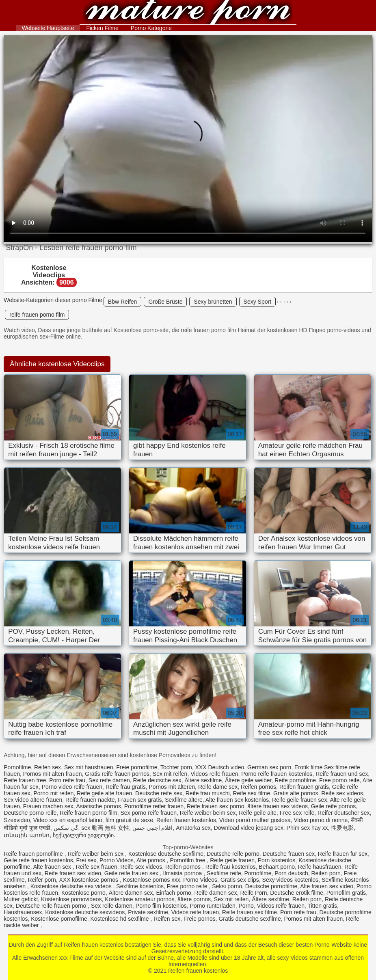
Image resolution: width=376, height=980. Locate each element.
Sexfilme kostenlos (140, 886)
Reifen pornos (258, 787)
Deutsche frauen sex (289, 854)
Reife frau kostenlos (231, 867)
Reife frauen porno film (89, 813)
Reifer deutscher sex (344, 813)
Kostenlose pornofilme (59, 919)
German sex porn (269, 767)
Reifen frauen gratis (304, 787)
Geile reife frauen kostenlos (38, 860)
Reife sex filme (251, 793)
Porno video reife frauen (72, 787)
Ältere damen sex (131, 893)
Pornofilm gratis (346, 893)
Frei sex (86, 860)
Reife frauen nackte (90, 800)
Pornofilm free (188, 860)
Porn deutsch (291, 873)
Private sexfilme (148, 912)
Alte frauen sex (53, 867)
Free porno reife (339, 780)
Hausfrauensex (23, 912)
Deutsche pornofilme (271, 886)
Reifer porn (42, 880)
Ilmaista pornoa (184, 873)
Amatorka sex (193, 828)
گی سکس (66, 828)
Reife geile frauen (232, 860)
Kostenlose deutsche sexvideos (85, 912)
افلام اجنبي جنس (153, 828)
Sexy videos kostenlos (291, 880)
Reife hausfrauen (320, 867)
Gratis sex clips (240, 880)
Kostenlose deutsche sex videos (72, 886)
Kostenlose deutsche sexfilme (166, 854)
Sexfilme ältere (184, 800)
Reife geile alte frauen (104, 793)
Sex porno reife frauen (148, 813)
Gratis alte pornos (296, 793)
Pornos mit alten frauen (53, 774)
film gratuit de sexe (130, 820)
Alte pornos (152, 860)
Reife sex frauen (97, 867)
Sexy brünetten (213, 302)
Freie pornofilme (137, 767)
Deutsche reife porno (233, 854)
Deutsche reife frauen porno (52, 906)
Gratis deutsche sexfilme (250, 919)
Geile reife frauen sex (132, 873)
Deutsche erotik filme (297, 893)
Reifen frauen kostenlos (188, 13)
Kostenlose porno (83, 893)
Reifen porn (326, 873)
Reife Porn (253, 893)
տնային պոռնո (27, 835)
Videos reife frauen (214, 774)
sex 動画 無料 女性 (105, 828)
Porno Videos (117, 860)
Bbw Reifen (123, 302)
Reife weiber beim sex (208, 813)
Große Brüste (165, 302)
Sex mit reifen (170, 774)
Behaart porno (277, 867)
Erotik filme (308, 767)
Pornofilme (17, 767)
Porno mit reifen (53, 793)
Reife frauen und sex (342, 774)
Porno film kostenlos (161, 906)
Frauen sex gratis (140, 800)
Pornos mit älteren (172, 787)
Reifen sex (48, 767)
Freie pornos (200, 919)
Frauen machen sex (48, 806)
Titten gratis (322, 906)
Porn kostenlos (277, 860)
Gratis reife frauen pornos (117, 774)
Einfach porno (173, 893)
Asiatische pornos (99, 806)
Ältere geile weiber (248, 780)
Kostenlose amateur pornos (139, 899)
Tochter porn (176, 767)
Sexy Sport (257, 302)
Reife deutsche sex (157, 780)
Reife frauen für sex (343, 854)
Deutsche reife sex (159, 793)
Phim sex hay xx (307, 828)
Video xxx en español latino (68, 820)
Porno (246, 906)
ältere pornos (194, 899)
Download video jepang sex (249, 828)
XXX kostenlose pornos (89, 880)
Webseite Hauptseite (48, 28)
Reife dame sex (218, 787)
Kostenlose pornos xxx (152, 880)
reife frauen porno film (37, 315)
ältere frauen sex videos (278, 806)
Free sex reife (297, 813)
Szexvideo (17, 820)
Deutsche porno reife (30, 813)
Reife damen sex (216, 893)
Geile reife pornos (334, 806)
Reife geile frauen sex (299, 800)
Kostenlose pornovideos (71, 899)
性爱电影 (342, 828)
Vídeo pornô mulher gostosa (255, 820)
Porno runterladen (213, 906)
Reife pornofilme (295, 780)
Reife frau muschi (208, 793)
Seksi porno (227, 886)
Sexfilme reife (224, 873)
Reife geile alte (258, 813)
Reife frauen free (25, 780)
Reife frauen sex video (73, 873)
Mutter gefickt (21, 899)
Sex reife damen (109, 780)
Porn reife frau (67, 780)
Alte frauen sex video (327, 886)
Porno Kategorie (151, 28)
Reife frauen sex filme (250, 912)
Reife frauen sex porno (216, 806)
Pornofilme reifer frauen (154, 806)
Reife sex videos (342, 793)
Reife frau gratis (126, 787)
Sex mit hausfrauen (89, 767)
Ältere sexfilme (203, 780)
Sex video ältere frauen (33, 800)
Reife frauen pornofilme (34, 854)
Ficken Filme (102, 28)
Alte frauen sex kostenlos (237, 800)
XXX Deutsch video (220, 767)
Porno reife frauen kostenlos (277, 774)
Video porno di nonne (321, 820)
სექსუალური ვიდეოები (83, 835)
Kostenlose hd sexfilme (121, 919)
